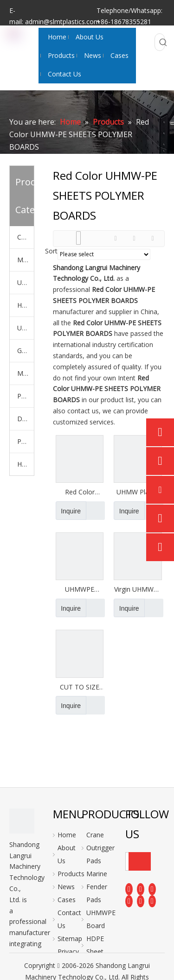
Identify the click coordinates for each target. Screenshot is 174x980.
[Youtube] (129, 901)
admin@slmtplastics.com (62, 22)
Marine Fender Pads (26, 260)
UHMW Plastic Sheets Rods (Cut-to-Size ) (138, 492)
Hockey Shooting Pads (26, 464)
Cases (67, 900)
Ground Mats (26, 351)
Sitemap (70, 939)
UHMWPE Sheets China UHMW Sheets (80, 589)
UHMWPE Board (26, 282)
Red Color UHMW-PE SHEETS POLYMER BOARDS (80, 492)
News (66, 887)
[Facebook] (129, 889)
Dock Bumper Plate (26, 419)
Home (67, 835)
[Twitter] (152, 889)
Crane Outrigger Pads (26, 237)
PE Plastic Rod (26, 441)
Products (71, 874)
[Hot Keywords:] (163, 42)
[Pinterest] (152, 901)
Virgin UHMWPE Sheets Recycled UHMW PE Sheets (138, 589)
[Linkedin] (141, 889)
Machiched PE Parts (26, 373)
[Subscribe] (140, 861)
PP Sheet (26, 396)
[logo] (22, 821)
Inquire (68, 511)
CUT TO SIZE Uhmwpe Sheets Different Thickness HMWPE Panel (80, 687)
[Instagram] (141, 901)
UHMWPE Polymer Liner (26, 328)
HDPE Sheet (26, 305)
